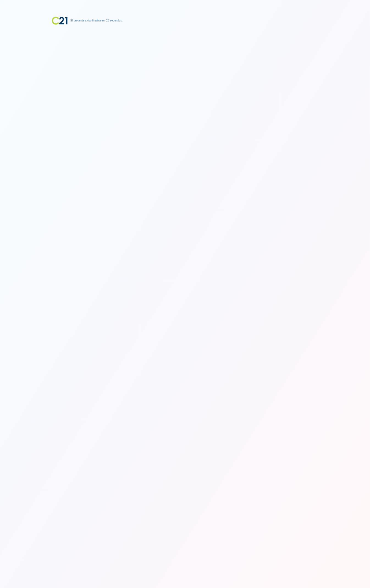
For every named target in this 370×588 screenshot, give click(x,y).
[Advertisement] (185, 59)
